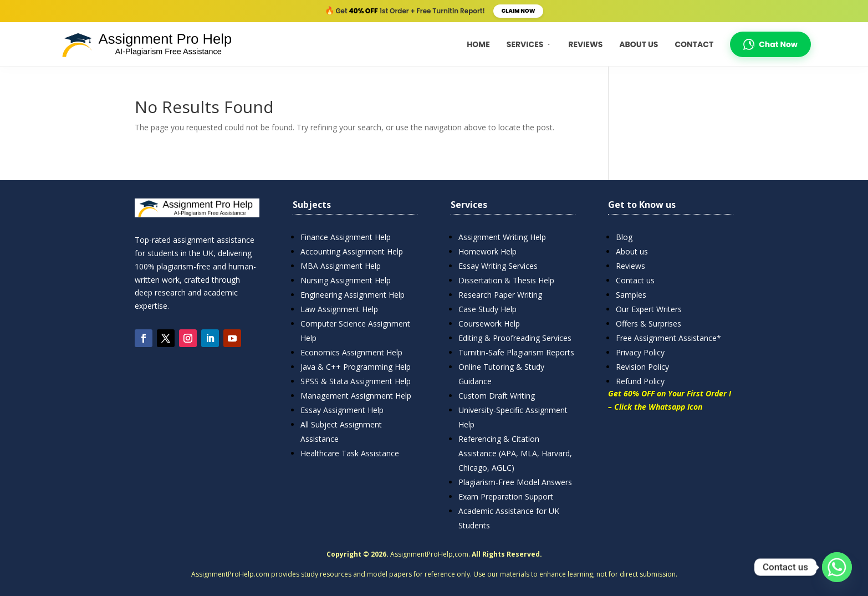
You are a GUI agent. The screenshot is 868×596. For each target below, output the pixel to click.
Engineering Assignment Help (353, 295)
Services (529, 44)
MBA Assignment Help (341, 266)
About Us (639, 44)
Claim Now (519, 11)
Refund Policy (640, 381)
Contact (694, 44)
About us (632, 251)
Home (478, 44)
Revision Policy (642, 367)
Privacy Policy (640, 352)
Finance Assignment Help (346, 237)
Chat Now (770, 44)
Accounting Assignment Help (352, 251)
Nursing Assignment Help (346, 280)
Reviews (585, 44)
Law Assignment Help (339, 309)
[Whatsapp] (837, 567)
